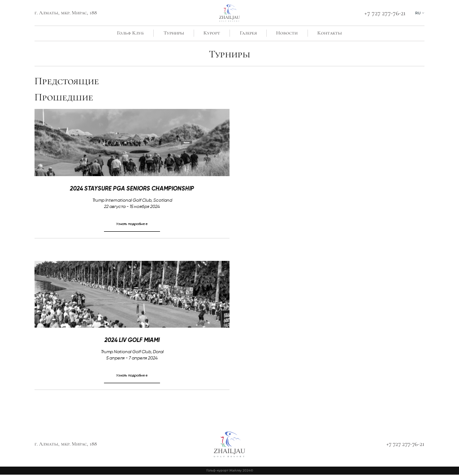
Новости (287, 33)
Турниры (174, 33)
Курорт (212, 33)
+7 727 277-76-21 (384, 13)
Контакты (330, 33)
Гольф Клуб (130, 33)
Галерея (248, 33)
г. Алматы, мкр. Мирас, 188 (66, 13)
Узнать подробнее (132, 224)
